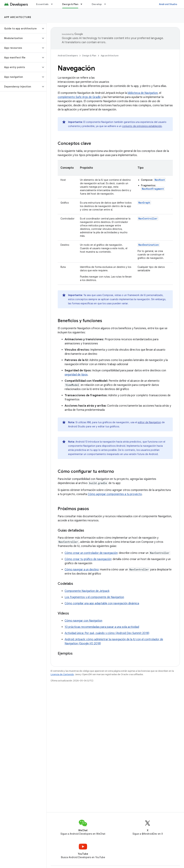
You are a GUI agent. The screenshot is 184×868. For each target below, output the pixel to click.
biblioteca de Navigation (143, 93)
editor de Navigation (149, 422)
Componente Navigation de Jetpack (87, 591)
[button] (20, 29)
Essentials (42, 4)
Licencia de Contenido (62, 674)
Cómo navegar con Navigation (83, 621)
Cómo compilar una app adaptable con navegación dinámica (102, 603)
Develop (97, 4)
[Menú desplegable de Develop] (107, 4)
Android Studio (168, 4)
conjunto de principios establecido (142, 126)
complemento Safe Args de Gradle (79, 97)
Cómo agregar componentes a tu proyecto (115, 494)
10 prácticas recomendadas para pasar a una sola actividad (102, 627)
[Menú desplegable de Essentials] (53, 4)
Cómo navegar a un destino (82, 570)
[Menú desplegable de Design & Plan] (83, 4)
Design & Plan (89, 56)
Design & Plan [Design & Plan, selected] (70, 4)
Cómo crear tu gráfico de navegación (88, 559)
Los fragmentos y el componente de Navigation (94, 597)
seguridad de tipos (76, 375)
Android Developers (68, 56)
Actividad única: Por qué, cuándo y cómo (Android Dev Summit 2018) (107, 633)
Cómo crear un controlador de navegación (91, 553)
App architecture (18, 17)
